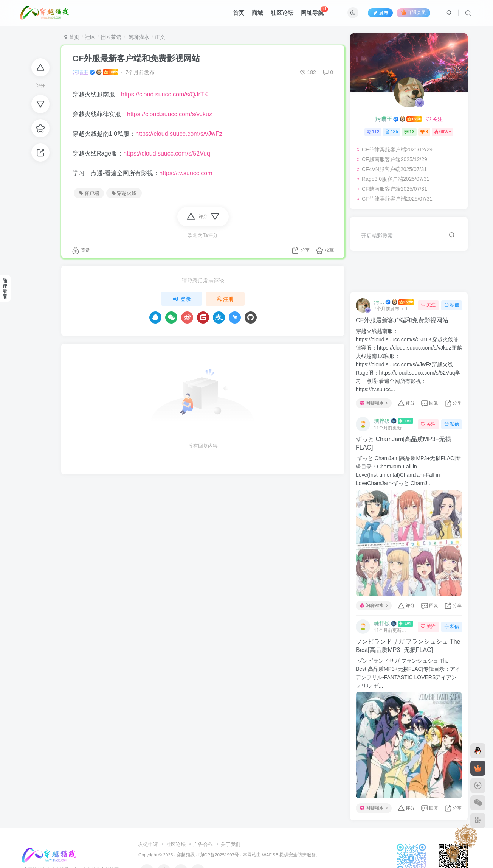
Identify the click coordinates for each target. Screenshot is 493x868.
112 (373, 132)
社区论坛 (282, 13)
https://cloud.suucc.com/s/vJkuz (170, 114)
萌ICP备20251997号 (219, 855)
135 (392, 132)
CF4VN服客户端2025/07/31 (394, 169)
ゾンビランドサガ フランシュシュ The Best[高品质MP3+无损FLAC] (408, 646)
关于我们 (231, 844)
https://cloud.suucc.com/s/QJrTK (164, 94)
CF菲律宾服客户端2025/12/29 (397, 149)
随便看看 (5, 289)
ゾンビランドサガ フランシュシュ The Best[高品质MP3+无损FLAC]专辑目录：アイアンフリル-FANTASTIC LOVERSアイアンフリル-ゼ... (408, 673)
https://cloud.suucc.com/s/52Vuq (167, 153)
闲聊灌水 (138, 37)
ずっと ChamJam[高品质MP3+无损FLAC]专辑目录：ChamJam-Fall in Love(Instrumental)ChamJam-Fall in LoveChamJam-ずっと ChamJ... (408, 471)
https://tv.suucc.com (186, 173)
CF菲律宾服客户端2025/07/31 (397, 199)
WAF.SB (270, 855)
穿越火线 (124, 193)
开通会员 (413, 12)
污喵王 (81, 72)
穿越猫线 (186, 855)
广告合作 (203, 844)
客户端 (89, 193)
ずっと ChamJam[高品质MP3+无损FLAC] (403, 443)
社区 (90, 37)
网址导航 (315, 11)
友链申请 (148, 844)
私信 (452, 305)
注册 (225, 299)
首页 (239, 13)
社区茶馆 (111, 37)
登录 (181, 299)
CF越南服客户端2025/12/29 (395, 159)
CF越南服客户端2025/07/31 (395, 189)
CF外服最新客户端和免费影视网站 (136, 58)
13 (409, 132)
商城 (257, 13)
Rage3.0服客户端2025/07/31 (396, 179)
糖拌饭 (382, 421)
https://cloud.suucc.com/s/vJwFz (179, 134)
